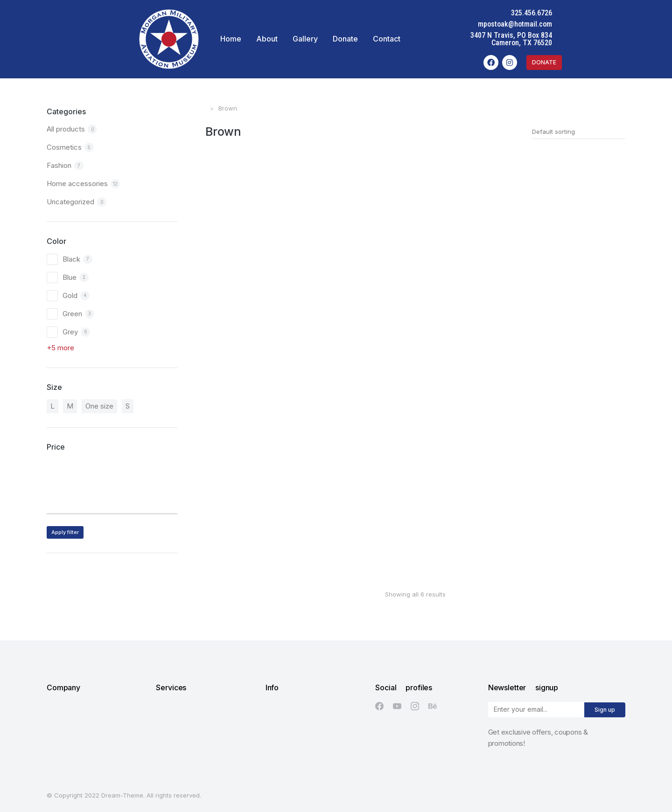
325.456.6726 (619, 13)
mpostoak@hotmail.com (602, 24)
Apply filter (65, 532)
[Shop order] (579, 132)
